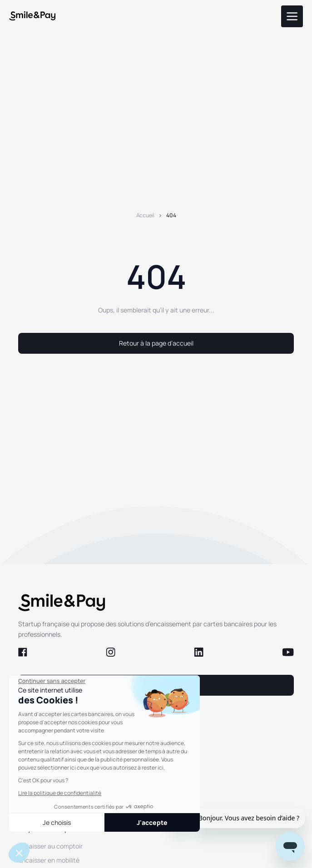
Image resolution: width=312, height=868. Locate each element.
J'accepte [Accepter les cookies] (152, 822)
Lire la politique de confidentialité (60, 793)
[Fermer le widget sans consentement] (52, 681)
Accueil (145, 215)
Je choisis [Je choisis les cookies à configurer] (57, 822)
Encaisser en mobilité (49, 860)
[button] (19, 853)
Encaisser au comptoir (50, 846)
